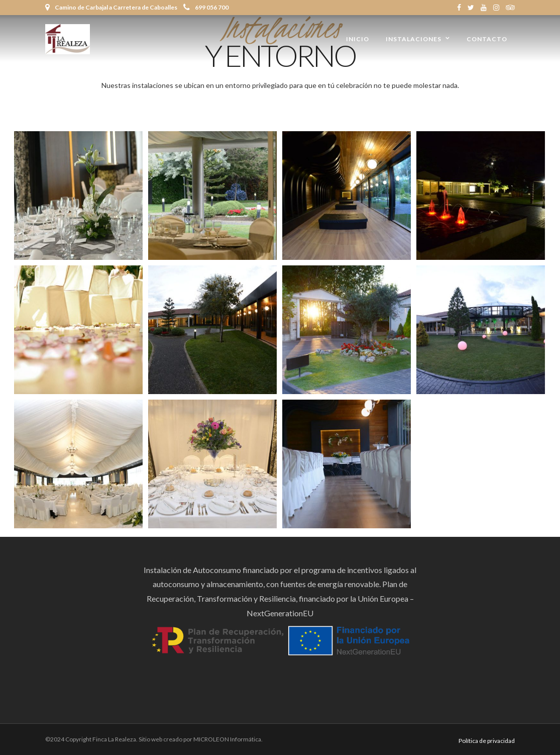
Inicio (358, 39)
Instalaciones (414, 39)
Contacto (487, 39)
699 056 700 (206, 7)
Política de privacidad (487, 741)
